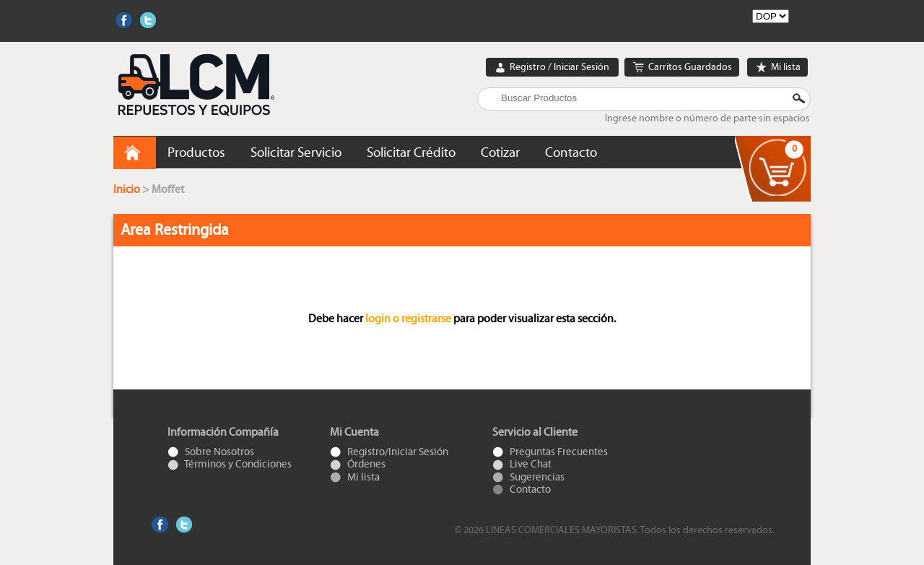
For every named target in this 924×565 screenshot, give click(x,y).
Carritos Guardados (682, 68)
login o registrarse (408, 319)
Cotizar (500, 152)
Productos (196, 152)
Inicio (128, 189)
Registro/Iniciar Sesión (389, 452)
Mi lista (777, 68)
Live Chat (522, 464)
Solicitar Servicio (296, 152)
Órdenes (358, 464)
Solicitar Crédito (411, 152)
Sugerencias (528, 477)
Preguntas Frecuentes (550, 452)
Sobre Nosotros (211, 452)
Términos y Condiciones (230, 464)
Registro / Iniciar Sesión (552, 68)
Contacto (571, 152)
